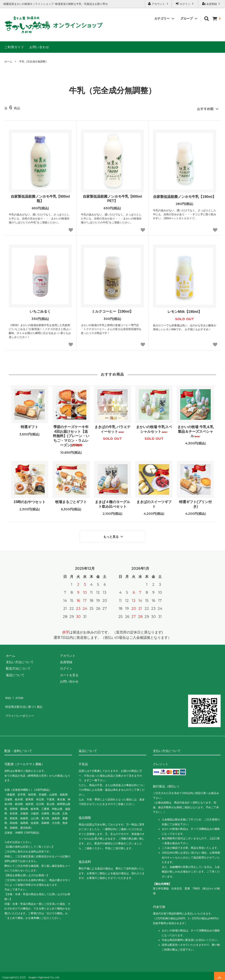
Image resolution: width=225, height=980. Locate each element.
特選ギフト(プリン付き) (195, 503)
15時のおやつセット (30, 500)
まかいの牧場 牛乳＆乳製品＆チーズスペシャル (195, 430)
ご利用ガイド (14, 47)
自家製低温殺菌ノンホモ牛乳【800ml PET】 (112, 197)
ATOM (17, 694)
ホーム (8, 62)
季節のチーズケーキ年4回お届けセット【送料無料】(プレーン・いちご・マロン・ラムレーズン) (71, 435)
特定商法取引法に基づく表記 (24, 700)
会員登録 (212, 4)
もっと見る (114, 534)
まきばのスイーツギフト (154, 503)
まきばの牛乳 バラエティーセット (112, 428)
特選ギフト (29, 426)
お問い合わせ (39, 47)
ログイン (185, 4)
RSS (8, 694)
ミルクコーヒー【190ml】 (112, 310)
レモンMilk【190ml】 (185, 310)
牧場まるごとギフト (71, 500)
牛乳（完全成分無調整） (34, 62)
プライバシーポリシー (20, 707)
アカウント (159, 4)
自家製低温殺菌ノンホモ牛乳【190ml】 (184, 195)
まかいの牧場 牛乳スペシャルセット (154, 428)
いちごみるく (40, 310)
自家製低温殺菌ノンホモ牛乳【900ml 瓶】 (40, 197)
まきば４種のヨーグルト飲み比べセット (112, 503)
